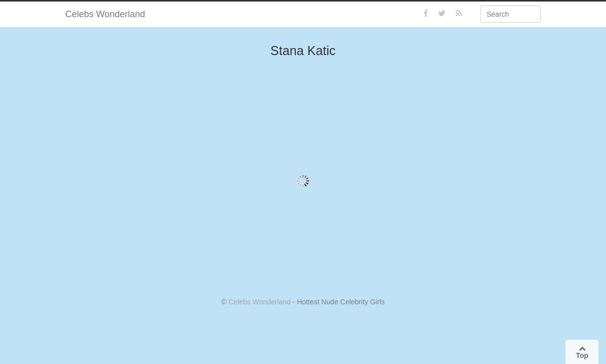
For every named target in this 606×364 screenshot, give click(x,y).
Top (582, 352)
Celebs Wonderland (105, 14)
